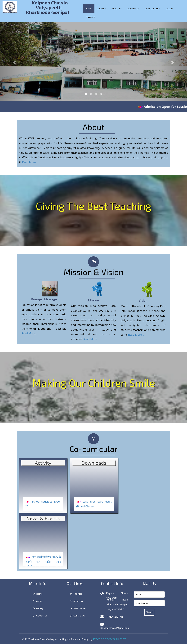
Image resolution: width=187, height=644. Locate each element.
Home (89, 8)
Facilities (117, 8)
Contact (90, 17)
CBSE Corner (153, 8)
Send (149, 612)
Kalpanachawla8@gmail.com (115, 628)
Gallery (170, 8)
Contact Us (40, 616)
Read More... (30, 162)
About (102, 8)
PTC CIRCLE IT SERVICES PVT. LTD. (110, 639)
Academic (133, 8)
